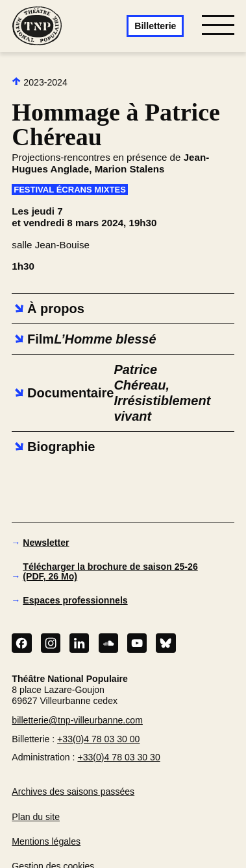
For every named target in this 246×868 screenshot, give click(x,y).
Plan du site (36, 817)
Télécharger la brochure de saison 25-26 (110, 572)
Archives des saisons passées (73, 792)
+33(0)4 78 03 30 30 (118, 757)
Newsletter (46, 543)
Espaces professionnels (75, 600)
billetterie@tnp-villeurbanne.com (77, 720)
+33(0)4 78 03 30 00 (98, 739)
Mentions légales (46, 841)
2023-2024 (39, 82)
